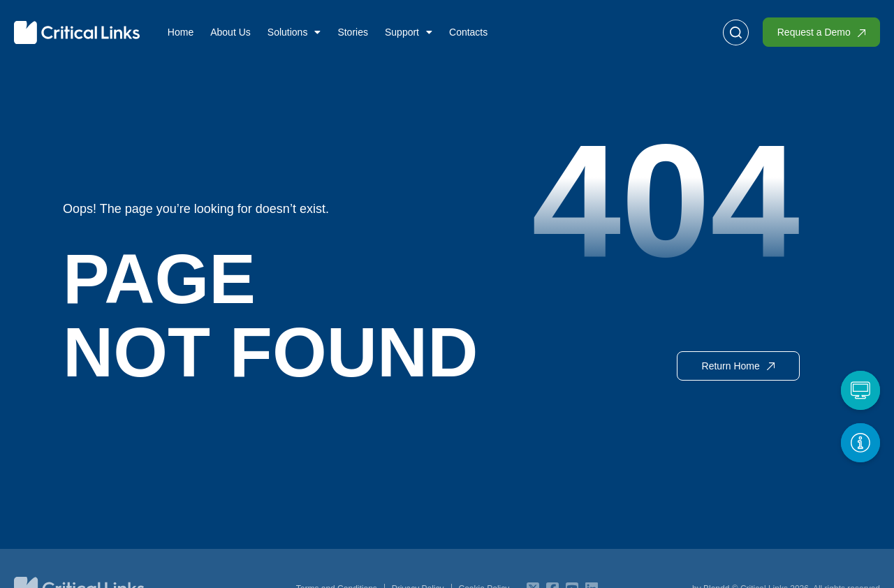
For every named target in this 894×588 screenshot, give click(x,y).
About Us (230, 32)
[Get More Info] (860, 443)
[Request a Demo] (860, 390)
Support (409, 32)
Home (181, 32)
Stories (353, 32)
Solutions (294, 32)
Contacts (468, 32)
